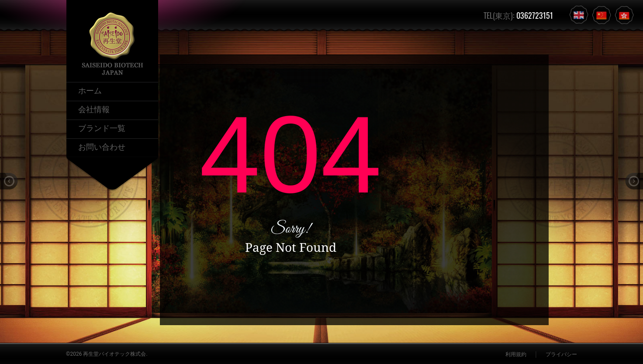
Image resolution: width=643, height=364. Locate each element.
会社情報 (94, 109)
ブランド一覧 (102, 127)
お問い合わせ (102, 146)
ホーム (90, 90)
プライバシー (561, 354)
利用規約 (516, 354)
